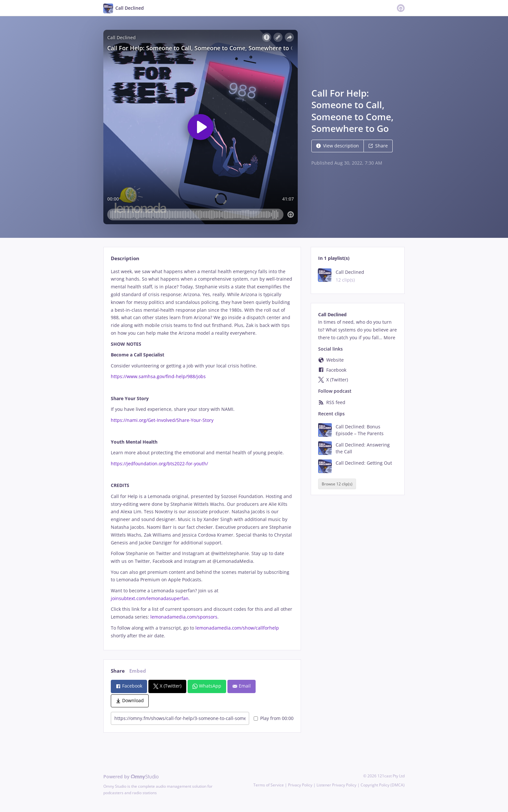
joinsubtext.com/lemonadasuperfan (150, 598)
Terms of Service (269, 785)
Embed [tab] (138, 671)
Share (378, 146)
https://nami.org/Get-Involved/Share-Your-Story (162, 420)
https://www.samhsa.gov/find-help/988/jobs (158, 376)
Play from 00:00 (274, 718)
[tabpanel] (202, 454)
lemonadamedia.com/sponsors (183, 617)
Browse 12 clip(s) (337, 484)
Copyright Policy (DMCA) (383, 785)
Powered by (131, 777)
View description (338, 146)
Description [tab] (125, 258)
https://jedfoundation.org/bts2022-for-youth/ (159, 464)
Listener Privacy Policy (336, 785)
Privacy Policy (300, 785)
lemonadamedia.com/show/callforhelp (237, 628)
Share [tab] (118, 671)
